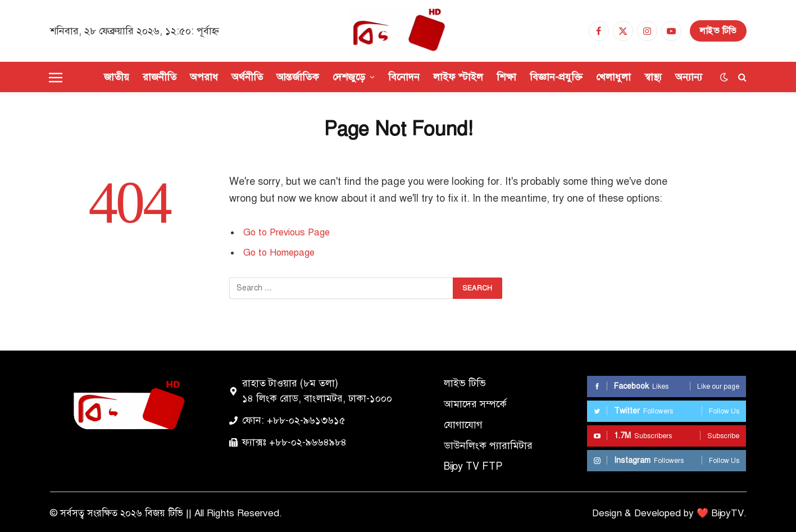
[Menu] (56, 77)
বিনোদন (404, 77)
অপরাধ (204, 77)
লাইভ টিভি (718, 31)
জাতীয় (117, 77)
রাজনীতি (160, 77)
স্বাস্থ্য (653, 77)
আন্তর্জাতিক (298, 77)
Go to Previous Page (286, 232)
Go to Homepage (279, 253)
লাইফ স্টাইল (458, 77)
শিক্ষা (506, 77)
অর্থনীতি (247, 77)
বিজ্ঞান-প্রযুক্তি (556, 77)
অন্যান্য (689, 77)
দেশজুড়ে (349, 77)
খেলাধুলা (613, 77)
